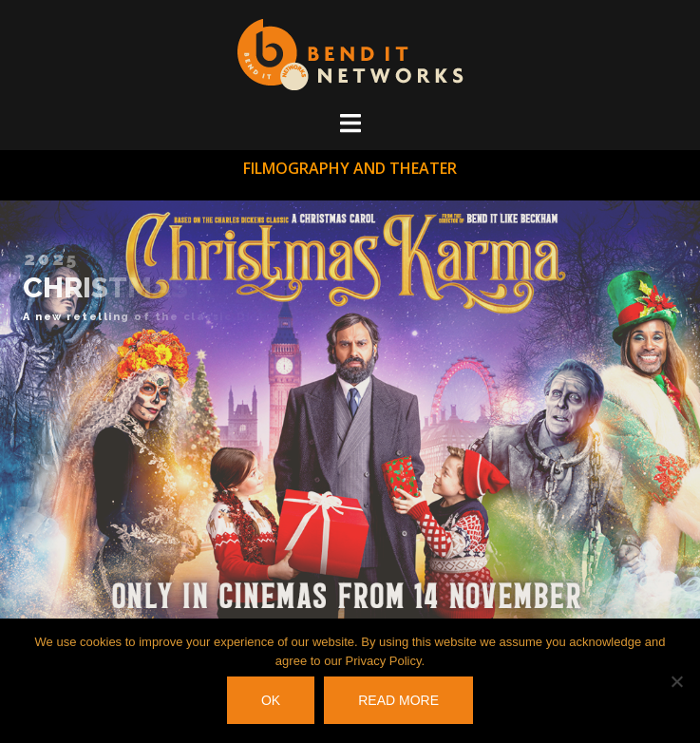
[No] (676, 681)
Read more (398, 700)
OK (271, 700)
